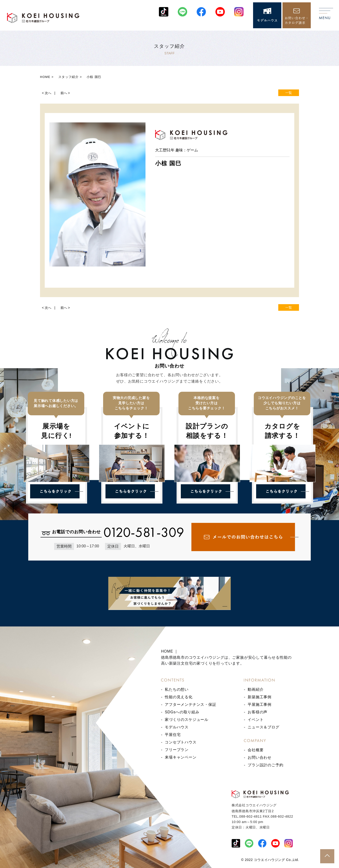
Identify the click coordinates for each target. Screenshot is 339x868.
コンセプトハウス (181, 742)
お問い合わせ (260, 757)
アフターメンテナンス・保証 (190, 704)
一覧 (289, 93)
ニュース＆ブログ (263, 727)
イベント (256, 720)
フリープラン (177, 750)
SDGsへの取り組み (182, 712)
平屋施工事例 (260, 704)
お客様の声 (258, 712)
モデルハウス (177, 727)
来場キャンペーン (181, 757)
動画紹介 (256, 689)
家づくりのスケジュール (187, 720)
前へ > (65, 93)
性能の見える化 (179, 697)
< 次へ (47, 93)
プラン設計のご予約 (265, 765)
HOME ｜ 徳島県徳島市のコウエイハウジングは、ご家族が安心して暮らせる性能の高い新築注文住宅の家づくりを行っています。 (226, 657)
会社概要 (256, 750)
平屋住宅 (173, 735)
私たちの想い (177, 689)
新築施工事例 (260, 697)
